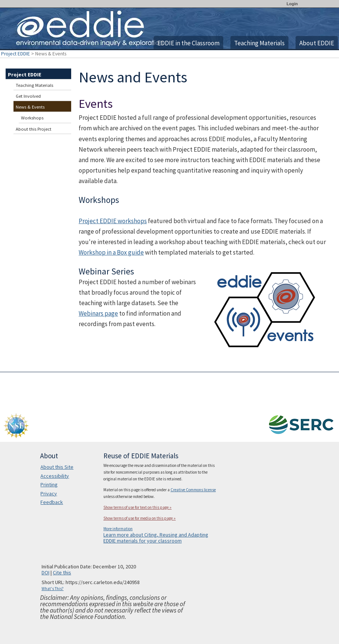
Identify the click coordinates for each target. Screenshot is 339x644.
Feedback (52, 502)
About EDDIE (317, 43)
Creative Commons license (193, 490)
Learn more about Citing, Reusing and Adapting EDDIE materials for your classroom (156, 538)
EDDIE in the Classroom (188, 43)
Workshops (32, 118)
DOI (46, 572)
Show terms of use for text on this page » (137, 507)
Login (292, 4)
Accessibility (55, 476)
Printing (49, 484)
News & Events (30, 107)
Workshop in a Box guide (111, 252)
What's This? (53, 589)
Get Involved (28, 96)
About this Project (34, 129)
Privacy (49, 493)
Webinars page (98, 313)
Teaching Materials (259, 43)
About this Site (57, 467)
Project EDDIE (16, 54)
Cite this (62, 572)
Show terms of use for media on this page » (140, 518)
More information (118, 529)
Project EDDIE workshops (113, 221)
